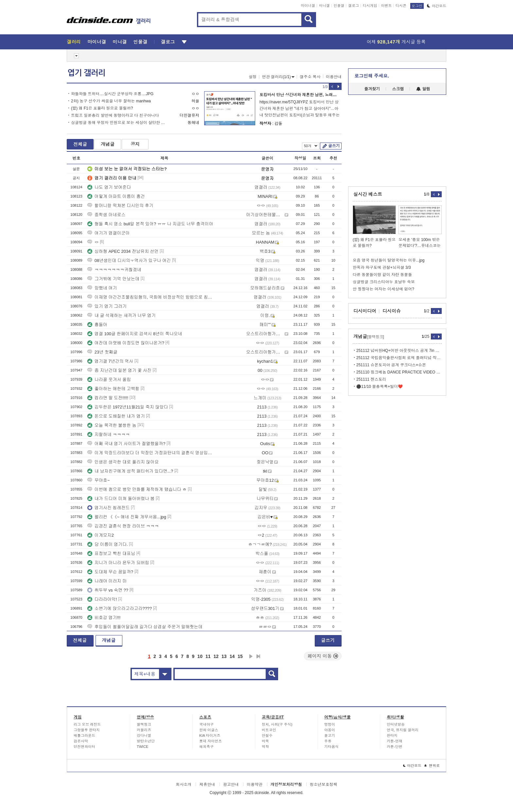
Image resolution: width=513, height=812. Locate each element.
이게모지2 (101, 535)
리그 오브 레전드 (87, 724)
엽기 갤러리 (86, 73)
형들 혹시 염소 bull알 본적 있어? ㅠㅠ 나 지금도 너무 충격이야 (150, 224)
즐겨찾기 (372, 89)
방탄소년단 (146, 741)
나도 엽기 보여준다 (109, 187)
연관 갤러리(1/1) (278, 77)
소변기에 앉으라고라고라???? (120, 608)
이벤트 (386, 6)
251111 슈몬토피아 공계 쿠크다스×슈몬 (391, 365)
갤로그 (354, 6)
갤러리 (74, 42)
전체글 (80, 144)
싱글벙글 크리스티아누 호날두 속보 (384, 282)
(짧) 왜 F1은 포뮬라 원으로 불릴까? (102, 108)
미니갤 (324, 6)
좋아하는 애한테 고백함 (113, 389)
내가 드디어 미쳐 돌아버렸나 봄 (121, 499)
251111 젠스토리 (371, 379)
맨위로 (432, 766)
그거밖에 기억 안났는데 (113, 279)
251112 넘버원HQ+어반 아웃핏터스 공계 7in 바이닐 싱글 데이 (399, 351)
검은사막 (81, 741)
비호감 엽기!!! (104, 618)
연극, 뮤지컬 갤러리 (403, 730)
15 (240, 656)
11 (208, 656)
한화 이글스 (209, 730)
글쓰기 (334, 146)
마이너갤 (308, 6)
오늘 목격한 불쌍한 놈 (112, 425)
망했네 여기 (102, 288)
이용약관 (255, 785)
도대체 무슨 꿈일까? (110, 572)
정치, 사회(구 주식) (277, 724)
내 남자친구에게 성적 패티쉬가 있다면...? (130, 471)
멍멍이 (330, 724)
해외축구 (206, 747)
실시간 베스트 (368, 194)
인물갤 (339, 6)
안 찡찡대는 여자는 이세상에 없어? (383, 289)
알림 (423, 89)
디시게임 (370, 6)
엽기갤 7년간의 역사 (110, 361)
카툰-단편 (395, 747)
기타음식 (331, 747)
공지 (135, 144)
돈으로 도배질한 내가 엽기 (116, 416)
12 (216, 656)
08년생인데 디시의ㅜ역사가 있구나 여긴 (129, 260)
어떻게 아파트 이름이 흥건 (116, 196)
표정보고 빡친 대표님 (111, 553)
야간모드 (437, 6)
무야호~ (99, 480)
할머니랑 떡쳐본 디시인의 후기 (120, 206)
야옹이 (330, 730)
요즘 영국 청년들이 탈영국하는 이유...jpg (389, 260)
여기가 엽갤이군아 (109, 233)
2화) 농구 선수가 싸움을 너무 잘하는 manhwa (111, 101)
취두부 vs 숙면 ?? (108, 590)
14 (232, 656)
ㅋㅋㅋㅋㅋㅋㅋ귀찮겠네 (114, 270)
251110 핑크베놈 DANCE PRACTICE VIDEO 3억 (399, 372)
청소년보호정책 (324, 785)
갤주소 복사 (310, 77)
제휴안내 (207, 785)
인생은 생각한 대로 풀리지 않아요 (123, 462)
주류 (328, 741)
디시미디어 (365, 311)
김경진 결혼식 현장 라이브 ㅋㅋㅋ (123, 526)
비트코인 (269, 730)
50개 (311, 146)
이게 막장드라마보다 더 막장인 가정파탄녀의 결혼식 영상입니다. (150, 453)
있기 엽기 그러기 (107, 306)
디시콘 (401, 6)
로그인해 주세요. (372, 76)
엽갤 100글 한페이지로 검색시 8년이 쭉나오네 (135, 334)
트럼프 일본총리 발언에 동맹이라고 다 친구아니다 (115, 115)
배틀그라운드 (84, 735)
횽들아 (97, 325)
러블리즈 (144, 730)
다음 (251, 656)
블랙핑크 (144, 724)
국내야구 (206, 724)
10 (200, 656)
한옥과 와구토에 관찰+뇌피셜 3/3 (382, 268)
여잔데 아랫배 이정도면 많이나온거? (126, 343)
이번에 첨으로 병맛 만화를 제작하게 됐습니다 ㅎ (137, 489)
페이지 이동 (323, 656)
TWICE (142, 747)
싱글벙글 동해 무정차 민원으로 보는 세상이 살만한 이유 (120, 123)
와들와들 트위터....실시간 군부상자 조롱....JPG (112, 94)
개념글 (108, 144)
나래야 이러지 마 (107, 581)
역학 (265, 747)
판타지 (392, 735)
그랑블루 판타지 (87, 730)
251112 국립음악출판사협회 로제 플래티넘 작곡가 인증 (399, 358)
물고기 (330, 735)
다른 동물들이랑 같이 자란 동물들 (382, 275)
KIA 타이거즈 (210, 735)
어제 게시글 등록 (396, 42)
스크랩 (398, 89)
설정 (253, 77)
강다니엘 (144, 735)
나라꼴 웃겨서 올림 (109, 380)
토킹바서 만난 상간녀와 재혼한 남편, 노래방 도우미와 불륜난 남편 (317, 95)
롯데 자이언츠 (211, 741)
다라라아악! (102, 599)
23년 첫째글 (102, 352)
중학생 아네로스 (106, 215)
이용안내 (334, 77)
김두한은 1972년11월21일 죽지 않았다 (128, 407)
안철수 (267, 735)
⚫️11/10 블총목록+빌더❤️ (380, 387)
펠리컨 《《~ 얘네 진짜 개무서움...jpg (127, 517)
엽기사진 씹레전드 (109, 508)
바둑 (265, 741)
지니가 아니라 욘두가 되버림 (118, 563)
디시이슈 (392, 311)
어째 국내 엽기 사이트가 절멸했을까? (126, 444)
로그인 (417, 6)
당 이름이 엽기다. (108, 544)
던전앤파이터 (84, 747)
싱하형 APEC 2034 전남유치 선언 (123, 251)
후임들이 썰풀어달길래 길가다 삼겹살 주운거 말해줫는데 (145, 627)
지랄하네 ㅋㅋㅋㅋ (109, 434)
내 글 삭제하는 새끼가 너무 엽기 (122, 315)
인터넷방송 (396, 724)
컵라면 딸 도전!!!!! (108, 398)
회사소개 (184, 785)
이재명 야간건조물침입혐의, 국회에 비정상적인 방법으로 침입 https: (150, 297)
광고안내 (231, 785)
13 (224, 656)
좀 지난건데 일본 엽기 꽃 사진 (119, 370)
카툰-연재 (395, 741)
